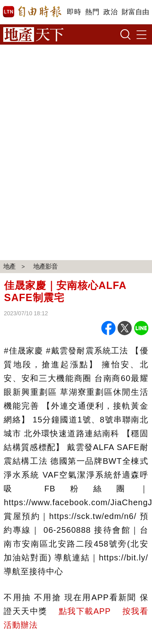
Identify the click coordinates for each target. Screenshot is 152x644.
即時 (74, 12)
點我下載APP (85, 611)
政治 (110, 12)
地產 (9, 266)
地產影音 (45, 266)
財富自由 (135, 12)
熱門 (92, 12)
